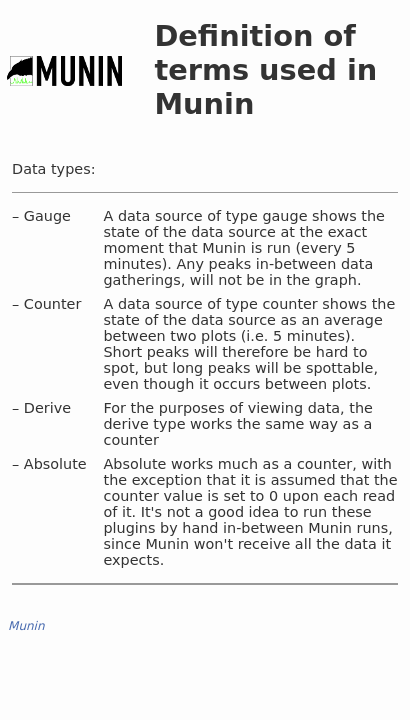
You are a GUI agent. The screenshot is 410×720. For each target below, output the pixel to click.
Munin (26, 626)
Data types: (53, 169)
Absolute (55, 464)
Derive (47, 408)
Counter (53, 304)
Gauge (47, 216)
